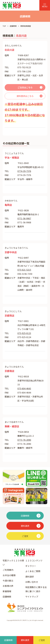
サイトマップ (32, 597)
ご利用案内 (8, 570)
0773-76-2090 (24, 440)
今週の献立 (8, 581)
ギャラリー (31, 566)
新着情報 (7, 591)
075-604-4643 (24, 388)
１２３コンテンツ (34, 560)
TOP (4, 26)
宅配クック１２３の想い (13, 562)
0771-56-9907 (24, 218)
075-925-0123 (24, 333)
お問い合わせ (32, 582)
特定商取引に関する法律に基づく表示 (36, 589)
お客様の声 (8, 586)
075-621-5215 (24, 270)
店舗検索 (13, 26)
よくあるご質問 (33, 571)
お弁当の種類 (9, 575)
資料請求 (30, 577)
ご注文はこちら (25, 87)
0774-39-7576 (24, 171)
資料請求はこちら (25, 96)
